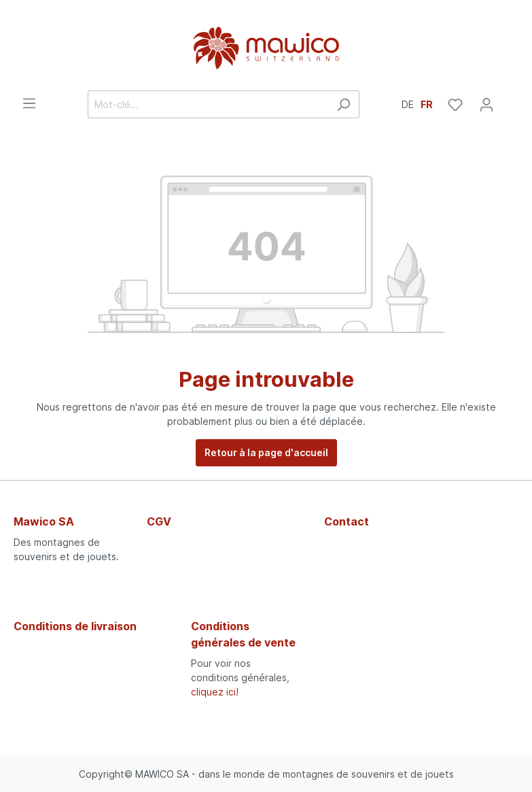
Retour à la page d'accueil (266, 452)
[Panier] (510, 100)
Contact (347, 521)
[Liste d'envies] (455, 105)
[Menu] (29, 103)
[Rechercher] (343, 104)
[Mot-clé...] (208, 104)
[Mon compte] (486, 105)
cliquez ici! (215, 692)
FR (427, 104)
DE (408, 104)
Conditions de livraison (75, 626)
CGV (159, 521)
